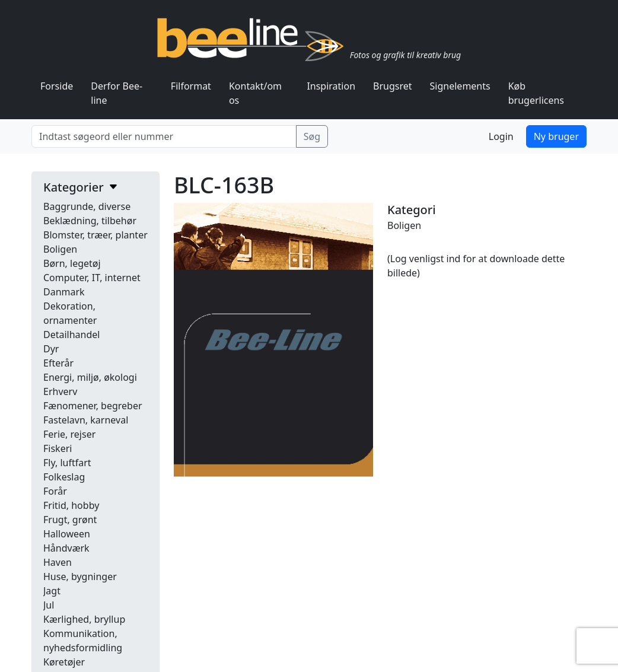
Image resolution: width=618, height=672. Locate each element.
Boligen (60, 249)
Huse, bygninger (80, 577)
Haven (58, 562)
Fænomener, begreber (93, 406)
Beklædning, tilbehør (90, 221)
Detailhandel (71, 335)
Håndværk (66, 548)
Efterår (58, 363)
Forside (57, 86)
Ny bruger (556, 136)
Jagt (52, 591)
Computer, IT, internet (92, 278)
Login (501, 136)
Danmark (64, 292)
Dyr (51, 349)
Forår (55, 491)
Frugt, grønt (70, 520)
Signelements (460, 86)
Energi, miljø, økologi (90, 377)
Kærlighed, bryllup (84, 619)
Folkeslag (64, 477)
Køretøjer (64, 662)
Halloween (67, 534)
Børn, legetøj (72, 263)
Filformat (191, 86)
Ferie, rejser (69, 434)
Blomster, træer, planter (95, 235)
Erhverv (60, 391)
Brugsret (393, 86)
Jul (49, 605)
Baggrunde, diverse (87, 206)
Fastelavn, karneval (86, 420)
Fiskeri (58, 448)
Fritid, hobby (71, 505)
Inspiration (331, 86)
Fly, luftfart (67, 463)
